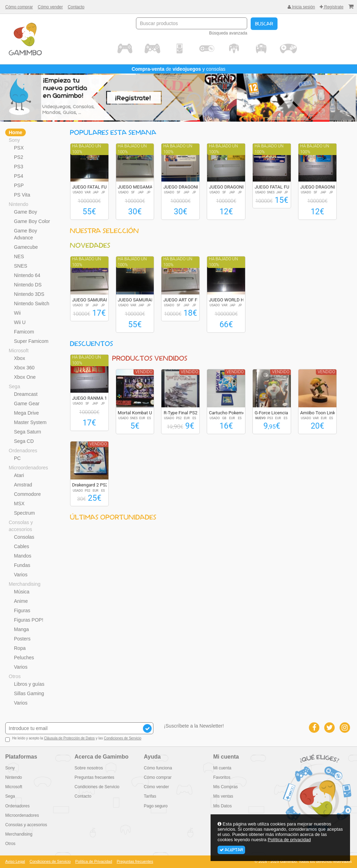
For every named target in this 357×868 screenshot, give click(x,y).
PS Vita (22, 195)
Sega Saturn (28, 432)
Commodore (27, 494)
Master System (30, 422)
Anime (21, 601)
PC (17, 458)
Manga (21, 629)
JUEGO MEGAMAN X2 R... (144, 187)
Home (16, 132)
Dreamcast (26, 394)
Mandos (23, 556)
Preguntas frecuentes (94, 777)
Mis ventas (223, 796)
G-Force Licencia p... (275, 413)
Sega (14, 386)
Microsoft (19, 351)
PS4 (18, 176)
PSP (19, 185)
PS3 (18, 167)
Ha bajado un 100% (87, 149)
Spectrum (24, 513)
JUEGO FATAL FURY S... (96, 187)
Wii (17, 313)
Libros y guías (29, 684)
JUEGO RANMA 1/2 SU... (97, 398)
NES (19, 256)
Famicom (24, 332)
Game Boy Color (32, 221)
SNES (21, 266)
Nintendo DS (28, 285)
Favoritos (222, 777)
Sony (14, 140)
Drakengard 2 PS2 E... (94, 485)
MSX (19, 504)
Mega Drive (26, 413)
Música (22, 592)
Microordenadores (28, 468)
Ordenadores (23, 451)
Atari (19, 475)
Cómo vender (50, 7)
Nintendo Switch (32, 304)
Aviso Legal (15, 861)
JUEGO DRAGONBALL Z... (189, 187)
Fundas (22, 565)
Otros (15, 676)
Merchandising (25, 584)
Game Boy (25, 212)
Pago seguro (156, 806)
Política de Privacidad (94, 861)
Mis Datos (222, 806)
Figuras (22, 610)
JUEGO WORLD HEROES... (235, 300)
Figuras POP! (29, 620)
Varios (21, 575)
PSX (19, 148)
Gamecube (26, 247)
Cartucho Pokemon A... (232, 413)
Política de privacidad (289, 840)
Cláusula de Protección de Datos (69, 738)
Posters (22, 639)
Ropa (20, 648)
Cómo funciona (158, 768)
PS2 (18, 157)
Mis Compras (225, 787)
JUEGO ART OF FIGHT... (187, 300)
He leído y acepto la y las (73, 739)
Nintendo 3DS (29, 294)
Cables (22, 546)
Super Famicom (31, 341)
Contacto (76, 7)
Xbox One (25, 377)
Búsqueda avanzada (228, 33)
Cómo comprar (19, 7)
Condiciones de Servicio (123, 738)
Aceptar (231, 850)
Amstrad (23, 485)
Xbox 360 (24, 368)
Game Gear (27, 404)
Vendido (144, 372)
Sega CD (24, 441)
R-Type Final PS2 (181, 413)
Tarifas (150, 796)
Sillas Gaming (29, 693)
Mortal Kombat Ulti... (139, 413)
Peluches (24, 658)
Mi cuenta (222, 768)
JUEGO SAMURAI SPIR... (97, 300)
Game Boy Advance (25, 234)
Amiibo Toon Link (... (321, 413)
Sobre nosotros (89, 768)
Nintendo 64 (27, 275)
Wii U (20, 322)
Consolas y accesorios (21, 526)
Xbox (20, 358)
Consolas (24, 537)
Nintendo (18, 204)
